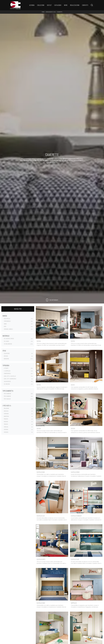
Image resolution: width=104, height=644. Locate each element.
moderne (6, 359)
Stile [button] (4, 351)
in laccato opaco (9, 339)
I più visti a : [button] (7, 406)
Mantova (6, 416)
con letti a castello (10, 376)
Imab (5, 324)
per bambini (7, 396)
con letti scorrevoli (10, 379)
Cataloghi (58, 5)
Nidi (5, 326)
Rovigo (6, 422)
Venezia (6, 427)
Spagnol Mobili (8, 329)
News (66, 5)
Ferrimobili (7, 321)
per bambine (8, 394)
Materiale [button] (6, 336)
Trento (6, 424)
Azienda (32, 5)
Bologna (6, 408)
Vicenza (6, 432)
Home (43, 12)
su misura (7, 384)
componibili (7, 373)
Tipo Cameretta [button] (8, 391)
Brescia (6, 411)
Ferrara (6, 414)
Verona (6, 429)
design (6, 356)
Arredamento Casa (51, 12)
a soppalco (7, 371)
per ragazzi (7, 399)
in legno (6, 341)
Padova (6, 419)
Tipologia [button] (6, 365)
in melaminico (8, 344)
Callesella (7, 319)
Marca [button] (5, 316)
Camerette (60, 12)
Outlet (49, 5)
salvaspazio (7, 381)
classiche (7, 353)
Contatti (85, 5)
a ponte (6, 368)
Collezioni (41, 5)
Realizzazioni (75, 5)
